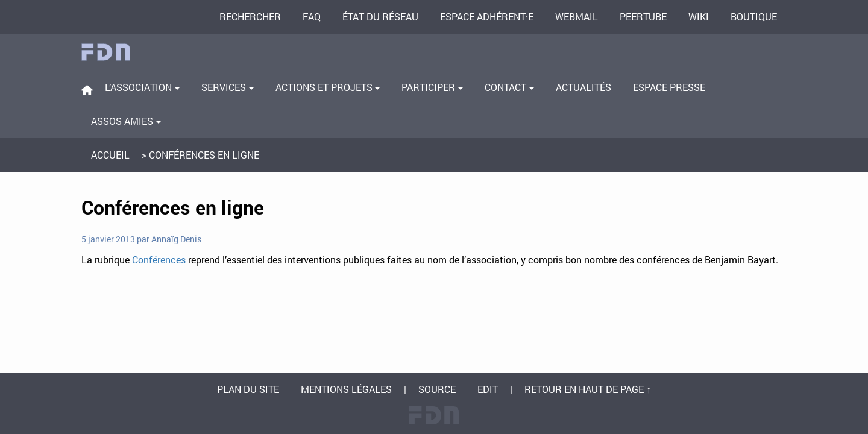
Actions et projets (328, 87)
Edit (488, 389)
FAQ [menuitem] (312, 17)
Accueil (110, 155)
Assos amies (126, 121)
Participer (432, 87)
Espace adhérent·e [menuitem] (487, 17)
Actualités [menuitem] (583, 87)
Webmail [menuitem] (577, 17)
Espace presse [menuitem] (669, 87)
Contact (509, 87)
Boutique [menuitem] (754, 17)
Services (228, 87)
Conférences (159, 259)
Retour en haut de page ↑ (588, 389)
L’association (142, 87)
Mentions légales (346, 389)
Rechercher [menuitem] (250, 17)
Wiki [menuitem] (699, 17)
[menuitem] (87, 90)
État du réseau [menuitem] (380, 17)
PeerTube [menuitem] (643, 17)
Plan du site (248, 389)
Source (437, 389)
